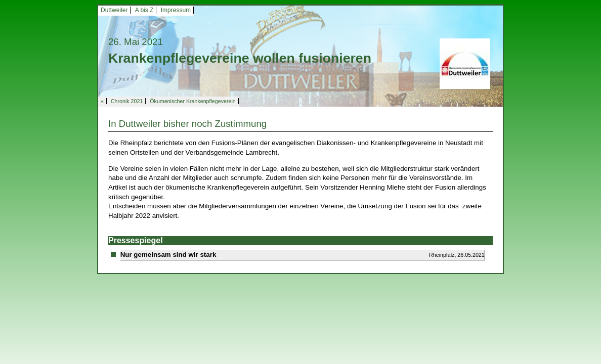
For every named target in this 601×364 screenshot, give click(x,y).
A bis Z (144, 10)
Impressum (176, 10)
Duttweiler (114, 10)
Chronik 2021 (127, 101)
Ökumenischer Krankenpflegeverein (192, 101)
